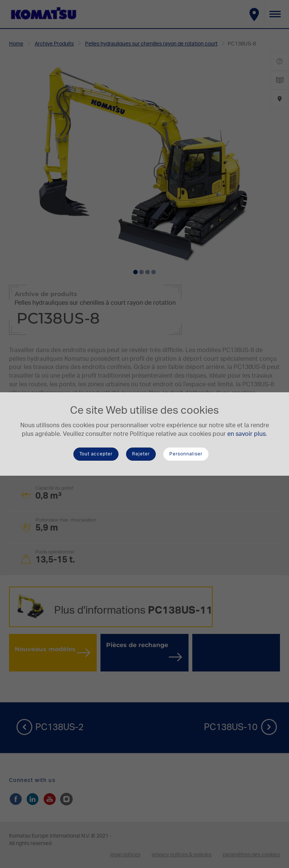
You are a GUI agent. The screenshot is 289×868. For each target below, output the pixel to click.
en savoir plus (246, 434)
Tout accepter (96, 454)
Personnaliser (186, 454)
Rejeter (141, 454)
